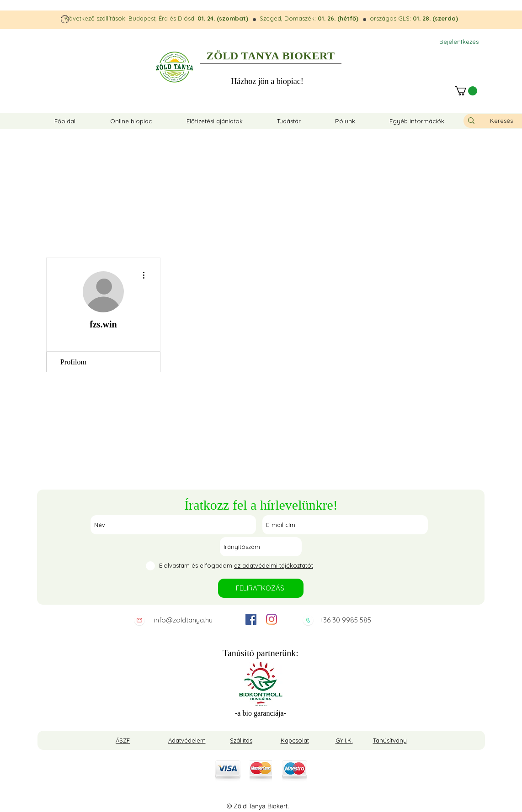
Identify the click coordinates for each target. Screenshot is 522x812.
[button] (466, 91)
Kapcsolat (295, 740)
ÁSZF (123, 740)
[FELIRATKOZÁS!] (261, 588)
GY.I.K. (344, 740)
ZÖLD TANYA (243, 56)
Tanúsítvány (390, 740)
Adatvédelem (187, 740)
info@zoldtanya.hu (183, 620)
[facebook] (251, 619)
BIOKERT (309, 56)
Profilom (73, 362)
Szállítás (241, 740)
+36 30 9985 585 (345, 620)
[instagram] (272, 619)
